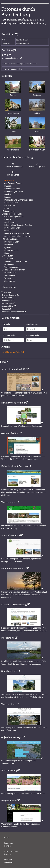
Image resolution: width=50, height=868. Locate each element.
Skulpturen (9, 259)
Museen (8, 231)
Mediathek (8, 862)
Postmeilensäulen (12, 242)
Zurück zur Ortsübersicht (12, 69)
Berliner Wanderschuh (13, 403)
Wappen (8, 278)
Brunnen (8, 197)
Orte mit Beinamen (9, 295)
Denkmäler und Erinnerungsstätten (19, 200)
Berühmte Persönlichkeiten (13, 312)
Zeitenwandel (10, 281)
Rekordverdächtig (12, 250)
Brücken (8, 194)
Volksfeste (6, 298)
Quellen (8, 247)
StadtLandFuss (9, 671)
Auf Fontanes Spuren (13, 183)
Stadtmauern (10, 264)
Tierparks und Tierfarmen (15, 270)
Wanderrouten (10, 273)
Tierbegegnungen (12, 267)
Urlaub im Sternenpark (13, 569)
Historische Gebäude (13, 214)
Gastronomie (10, 211)
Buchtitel (5, 309)
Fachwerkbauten (11, 203)
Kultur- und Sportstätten (14, 217)
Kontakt (7, 846)
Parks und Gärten (12, 239)
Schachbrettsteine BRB (13, 369)
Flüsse (7, 208)
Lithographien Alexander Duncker (18, 225)
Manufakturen (7, 303)
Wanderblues (8, 704)
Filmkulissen (10, 205)
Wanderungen (9, 502)
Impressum (9, 843)
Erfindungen (7, 301)
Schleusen (9, 256)
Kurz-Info (8, 860)
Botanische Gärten (12, 189)
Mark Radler (8, 638)
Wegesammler (9, 801)
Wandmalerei (10, 275)
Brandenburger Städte (14, 191)
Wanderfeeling (9, 771)
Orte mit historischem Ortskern (17, 236)
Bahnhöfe (8, 186)
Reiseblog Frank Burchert (15, 466)
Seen (7, 253)
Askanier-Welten (10, 433)
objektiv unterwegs (11, 737)
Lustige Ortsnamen (12, 228)
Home (7, 838)
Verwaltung (6, 292)
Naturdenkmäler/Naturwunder (17, 233)
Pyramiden (9, 245)
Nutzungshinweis (11, 851)
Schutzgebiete (7, 306)
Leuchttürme (10, 222)
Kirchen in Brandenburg (14, 605)
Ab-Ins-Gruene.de (11, 535)
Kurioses (8, 219)
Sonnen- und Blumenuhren (16, 261)
